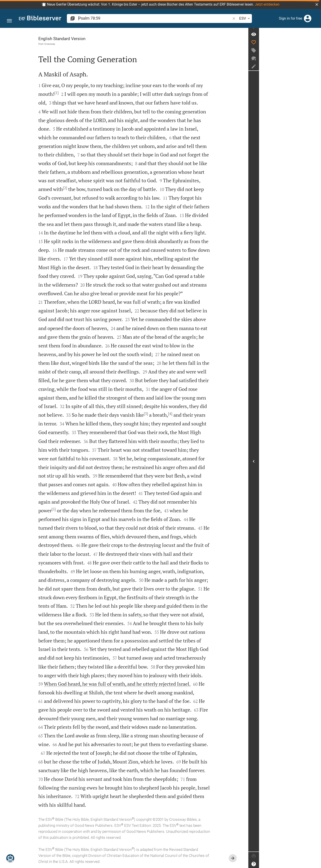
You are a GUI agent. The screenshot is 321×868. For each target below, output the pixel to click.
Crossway (81, 44)
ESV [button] (210, 18)
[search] (137, 18)
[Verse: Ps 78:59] (316, 40)
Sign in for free (290, 18)
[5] (85, 509)
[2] (96, 188)
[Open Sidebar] (316, 464)
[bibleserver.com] (40, 19)
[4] (201, 414)
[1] (87, 93)
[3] (177, 414)
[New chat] (316, 64)
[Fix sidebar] (316, 32)
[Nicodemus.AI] (10, 858)
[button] (317, 4)
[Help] (316, 864)
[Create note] (316, 72)
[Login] (308, 18)
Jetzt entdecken (267, 4)
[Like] (316, 48)
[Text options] (222, 18)
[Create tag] (316, 56)
